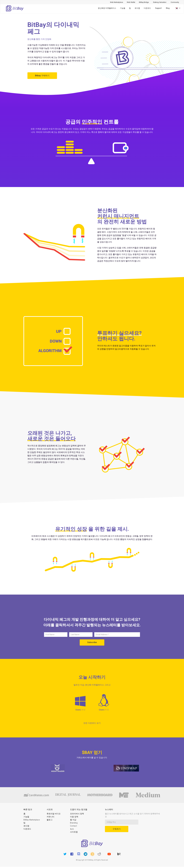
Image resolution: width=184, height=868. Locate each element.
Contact (73, 826)
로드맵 (137, 8)
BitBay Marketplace (32, 820)
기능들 (123, 8)
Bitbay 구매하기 (42, 76)
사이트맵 (74, 832)
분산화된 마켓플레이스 (107, 8)
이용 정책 (74, 817)
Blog (168, 8)
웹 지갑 (73, 820)
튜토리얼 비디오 (54, 814)
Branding (74, 823)
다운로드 (147, 8)
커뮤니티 (51, 817)
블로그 (50, 820)
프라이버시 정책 (77, 814)
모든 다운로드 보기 (92, 723)
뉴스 (72, 829)
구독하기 (117, 829)
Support (158, 8)
